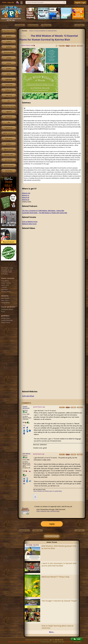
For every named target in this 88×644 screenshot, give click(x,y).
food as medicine (40, 31)
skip (9, 122)
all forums (9, 171)
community (9, 85)
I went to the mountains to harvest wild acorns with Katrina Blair (59, 564)
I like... (24, 426)
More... (52, 632)
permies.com (9, 155)
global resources (9, 133)
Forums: (25, 31)
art (9, 101)
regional (9, 112)
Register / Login (80, 3)
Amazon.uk (26, 197)
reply (52, 524)
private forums (9, 166)
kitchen (9, 69)
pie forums (9, 160)
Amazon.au (26, 200)
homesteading (9, 52)
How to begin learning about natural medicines (57, 627)
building (9, 47)
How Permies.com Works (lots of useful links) (48, 491)
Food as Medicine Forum (30, 222)
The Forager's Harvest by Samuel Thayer (59, 601)
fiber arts (9, 95)
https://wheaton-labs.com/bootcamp (48, 511)
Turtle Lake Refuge (28, 396)
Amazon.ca (26, 195)
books (31, 31)
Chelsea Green (27, 202)
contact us (11, 642)
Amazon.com (26, 193)
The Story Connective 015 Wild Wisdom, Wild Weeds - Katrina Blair (43, 211)
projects (9, 144)
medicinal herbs (52, 31)
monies (9, 63)
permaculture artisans (9, 106)
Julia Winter (27, 454)
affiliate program (27, 642)
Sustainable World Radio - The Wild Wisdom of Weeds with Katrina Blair (45, 213)
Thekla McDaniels (26, 407)
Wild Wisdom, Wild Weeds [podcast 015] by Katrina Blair (59, 547)
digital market (9, 149)
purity (9, 74)
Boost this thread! (52, 536)
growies (9, 36)
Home (4, 2)
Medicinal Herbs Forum (29, 224)
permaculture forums (9, 31)
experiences (9, 128)
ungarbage (9, 79)
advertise (18, 642)
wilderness (9, 90)
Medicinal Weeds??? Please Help (55, 577)
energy (9, 58)
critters (9, 42)
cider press (9, 139)
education (9, 117)
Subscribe (11, 3)
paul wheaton (69, 642)
